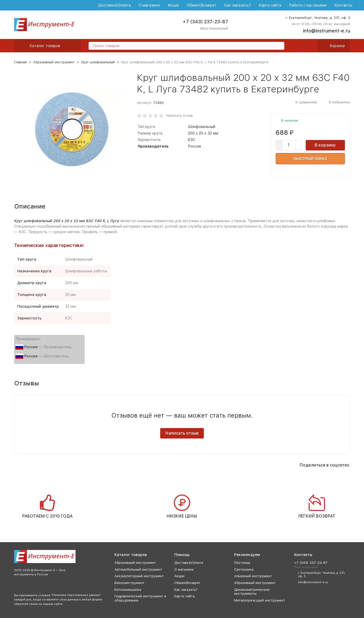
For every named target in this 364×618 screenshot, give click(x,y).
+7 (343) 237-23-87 (205, 22)
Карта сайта (270, 5)
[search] (278, 46)
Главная (20, 62)
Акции (173, 5)
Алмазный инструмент (253, 576)
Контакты (343, 5)
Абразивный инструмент (54, 62)
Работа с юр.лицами (308, 5)
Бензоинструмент (129, 583)
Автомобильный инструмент (138, 569)
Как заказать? (238, 5)
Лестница (242, 563)
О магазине (149, 5)
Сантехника (244, 569)
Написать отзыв (180, 116)
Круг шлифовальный (98, 62)
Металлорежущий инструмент (260, 600)
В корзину (325, 145)
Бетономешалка (128, 590)
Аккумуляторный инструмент (139, 576)
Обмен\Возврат (202, 5)
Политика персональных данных (76, 595)
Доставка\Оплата (114, 5)
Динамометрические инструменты (252, 592)
